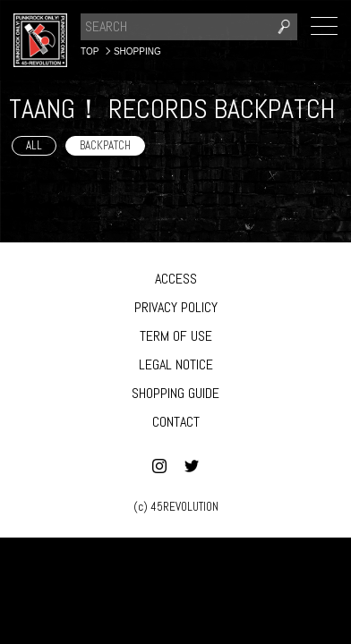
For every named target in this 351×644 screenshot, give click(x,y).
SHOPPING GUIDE (175, 393)
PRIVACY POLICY (176, 307)
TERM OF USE (176, 336)
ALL (34, 145)
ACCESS (176, 279)
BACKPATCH (105, 145)
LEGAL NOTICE (176, 364)
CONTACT (176, 422)
